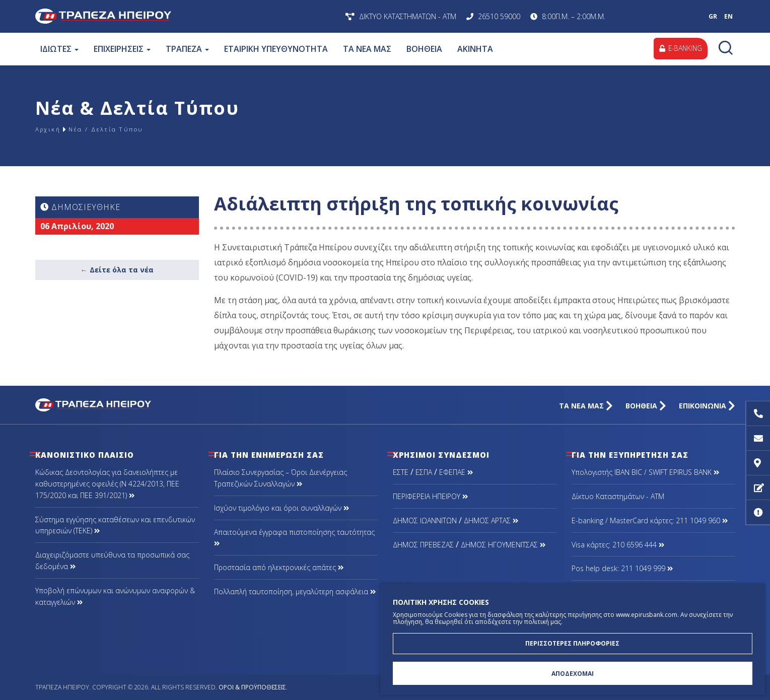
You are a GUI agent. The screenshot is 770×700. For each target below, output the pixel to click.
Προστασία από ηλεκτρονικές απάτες (279, 567)
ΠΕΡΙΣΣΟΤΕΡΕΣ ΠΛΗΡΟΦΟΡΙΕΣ (572, 641)
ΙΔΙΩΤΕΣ (59, 49)
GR (713, 16)
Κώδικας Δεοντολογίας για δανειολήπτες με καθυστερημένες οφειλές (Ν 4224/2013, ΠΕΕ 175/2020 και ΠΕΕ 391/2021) (107, 484)
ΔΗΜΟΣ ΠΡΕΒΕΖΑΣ (423, 545)
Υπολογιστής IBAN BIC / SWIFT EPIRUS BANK (645, 472)
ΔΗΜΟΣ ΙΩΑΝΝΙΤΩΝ (425, 520)
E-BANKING (679, 49)
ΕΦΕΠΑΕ (456, 472)
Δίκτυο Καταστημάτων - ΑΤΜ (618, 496)
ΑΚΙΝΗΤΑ (475, 49)
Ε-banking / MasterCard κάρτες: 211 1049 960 (650, 520)
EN (728, 16)
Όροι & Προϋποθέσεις (252, 687)
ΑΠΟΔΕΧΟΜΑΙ (573, 673)
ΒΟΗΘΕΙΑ (424, 49)
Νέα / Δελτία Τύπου (119, 129)
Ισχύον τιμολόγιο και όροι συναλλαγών (282, 508)
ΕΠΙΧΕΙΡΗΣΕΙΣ (122, 49)
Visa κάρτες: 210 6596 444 (618, 545)
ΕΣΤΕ (401, 472)
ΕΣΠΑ (424, 472)
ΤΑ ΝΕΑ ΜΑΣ (367, 49)
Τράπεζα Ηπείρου (167, 16)
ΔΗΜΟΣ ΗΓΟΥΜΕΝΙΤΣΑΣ (503, 545)
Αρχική (50, 129)
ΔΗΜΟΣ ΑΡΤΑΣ (491, 520)
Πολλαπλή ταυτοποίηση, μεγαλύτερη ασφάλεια (295, 591)
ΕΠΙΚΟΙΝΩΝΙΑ (707, 406)
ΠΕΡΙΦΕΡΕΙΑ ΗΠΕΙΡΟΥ (430, 496)
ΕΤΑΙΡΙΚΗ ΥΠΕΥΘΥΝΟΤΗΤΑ (276, 49)
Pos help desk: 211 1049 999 (622, 568)
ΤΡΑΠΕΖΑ (187, 49)
